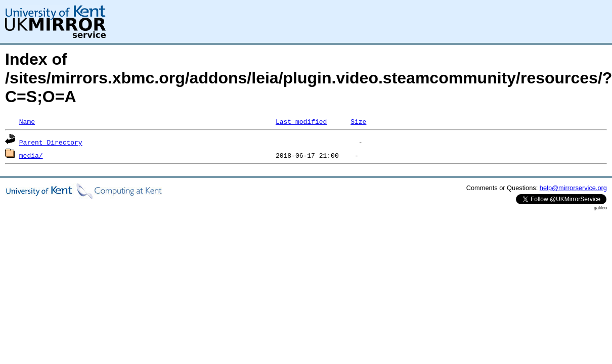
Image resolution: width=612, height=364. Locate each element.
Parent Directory (51, 142)
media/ (31, 155)
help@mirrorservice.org (573, 188)
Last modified (301, 121)
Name (27, 121)
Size (358, 121)
